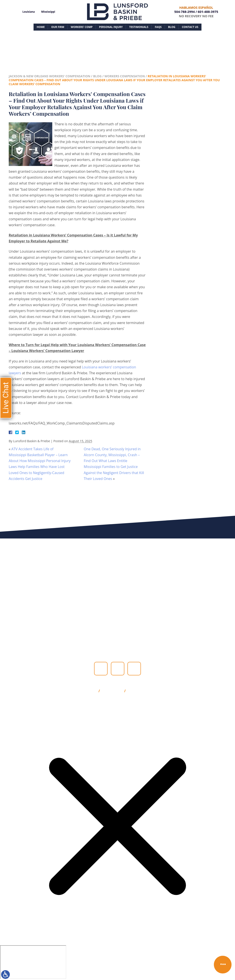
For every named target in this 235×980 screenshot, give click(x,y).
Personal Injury (111, 27)
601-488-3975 (208, 12)
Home (41, 27)
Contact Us (190, 27)
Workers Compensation (125, 76)
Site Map (89, 691)
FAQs (158, 27)
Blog (172, 27)
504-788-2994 (184, 12)
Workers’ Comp (82, 27)
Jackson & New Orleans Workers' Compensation (50, 76)
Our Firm (58, 27)
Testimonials (139, 27)
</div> (33, 962)
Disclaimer (112, 691)
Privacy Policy (141, 691)
